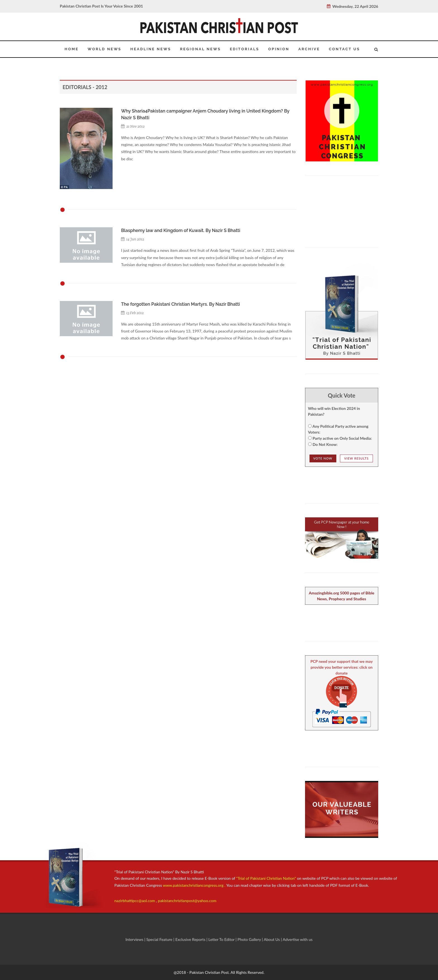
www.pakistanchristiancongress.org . (194, 885)
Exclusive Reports (191, 939)
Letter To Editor (222, 939)
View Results (356, 458)
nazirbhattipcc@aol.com (135, 901)
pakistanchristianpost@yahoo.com (187, 901)
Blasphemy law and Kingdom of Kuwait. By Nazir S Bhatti (180, 230)
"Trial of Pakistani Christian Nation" (267, 878)
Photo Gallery (249, 939)
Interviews (135, 939)
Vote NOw (323, 458)
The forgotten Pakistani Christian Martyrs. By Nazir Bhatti (180, 304)
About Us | (273, 939)
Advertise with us (298, 939)
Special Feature (160, 939)
